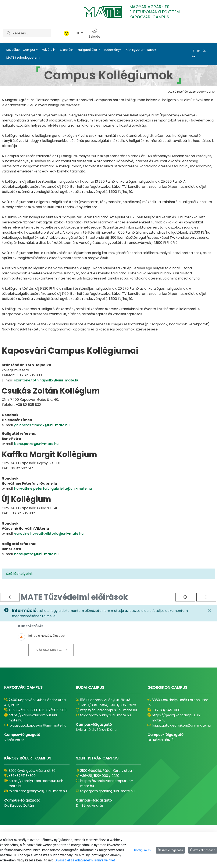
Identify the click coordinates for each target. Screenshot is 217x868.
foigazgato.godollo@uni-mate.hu (107, 791)
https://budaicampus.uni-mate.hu (108, 710)
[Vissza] (10, 597)
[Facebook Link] (192, 51)
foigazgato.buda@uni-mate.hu (105, 715)
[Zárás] (210, 611)
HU (80, 33)
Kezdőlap (13, 50)
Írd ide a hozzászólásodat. (47, 636)
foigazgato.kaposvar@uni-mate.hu (37, 725)
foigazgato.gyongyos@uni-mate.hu (38, 791)
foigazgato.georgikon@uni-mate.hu (181, 725)
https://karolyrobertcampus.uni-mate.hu (36, 783)
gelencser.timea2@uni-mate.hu (42, 425)
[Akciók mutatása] (206, 597)
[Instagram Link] (198, 51)
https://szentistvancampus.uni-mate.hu (107, 783)
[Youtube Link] (203, 51)
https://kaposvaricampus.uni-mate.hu (34, 718)
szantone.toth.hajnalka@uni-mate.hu (47, 380)
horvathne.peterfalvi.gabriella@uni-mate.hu (53, 489)
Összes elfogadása (170, 850)
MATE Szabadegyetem (23, 58)
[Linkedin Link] (192, 56)
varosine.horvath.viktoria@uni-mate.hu (49, 534)
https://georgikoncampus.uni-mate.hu (177, 718)
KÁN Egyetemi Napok (141, 50)
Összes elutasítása (203, 850)
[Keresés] (32, 33)
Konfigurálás (142, 850)
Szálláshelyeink (19, 574)
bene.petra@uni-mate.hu (36, 444)
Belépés (95, 33)
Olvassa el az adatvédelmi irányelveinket (85, 860)
